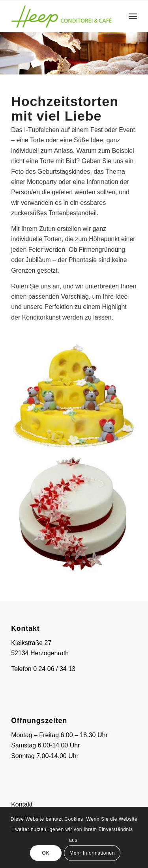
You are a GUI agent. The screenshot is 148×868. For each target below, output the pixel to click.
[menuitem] (133, 16)
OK (46, 853)
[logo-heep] (61, 16)
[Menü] (133, 16)
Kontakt (22, 804)
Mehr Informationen (92, 853)
